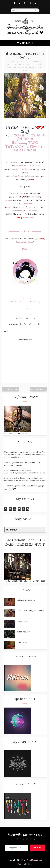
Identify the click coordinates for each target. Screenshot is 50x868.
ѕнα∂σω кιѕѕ (23, 621)
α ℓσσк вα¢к (22, 642)
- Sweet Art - (36, 62)
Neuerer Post (11, 389)
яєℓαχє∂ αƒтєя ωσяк (27, 600)
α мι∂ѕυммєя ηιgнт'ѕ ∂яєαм (31, 610)
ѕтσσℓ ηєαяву (23, 632)
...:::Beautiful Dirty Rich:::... (15, 65)
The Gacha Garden (35, 67)
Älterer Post (38, 389)
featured (34, 65)
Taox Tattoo (23, 67)
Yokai (25, 70)
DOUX (28, 65)
